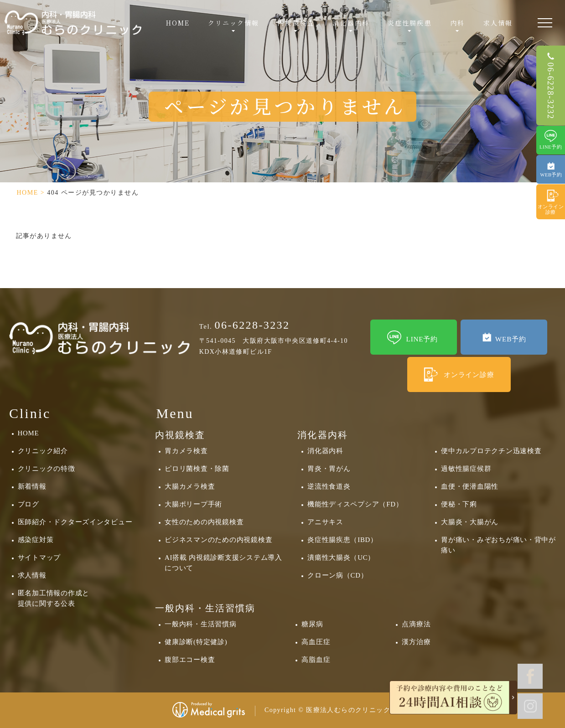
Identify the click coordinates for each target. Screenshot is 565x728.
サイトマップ (39, 558)
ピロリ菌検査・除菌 (197, 469)
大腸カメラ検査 (190, 486)
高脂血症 (316, 660)
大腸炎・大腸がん (470, 522)
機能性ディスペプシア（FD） (355, 504)
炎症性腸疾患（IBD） (342, 540)
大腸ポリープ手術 (193, 504)
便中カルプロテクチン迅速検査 (491, 451)
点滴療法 (416, 624)
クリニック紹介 (43, 451)
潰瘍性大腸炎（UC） (341, 558)
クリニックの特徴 (47, 469)
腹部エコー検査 (190, 660)
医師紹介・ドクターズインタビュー (75, 522)
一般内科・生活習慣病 (200, 624)
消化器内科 (325, 451)
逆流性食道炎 (329, 486)
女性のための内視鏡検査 (204, 522)
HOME (178, 23)
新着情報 (32, 486)
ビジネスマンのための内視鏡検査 (218, 540)
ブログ (29, 504)
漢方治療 (416, 642)
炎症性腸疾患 (410, 23)
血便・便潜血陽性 (470, 486)
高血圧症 (316, 642)
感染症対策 (36, 540)
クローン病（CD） (337, 575)
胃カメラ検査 (186, 451)
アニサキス (325, 522)
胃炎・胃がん (329, 469)
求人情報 (498, 23)
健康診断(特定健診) (196, 642)
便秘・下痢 (459, 504)
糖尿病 (312, 624)
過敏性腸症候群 (466, 469)
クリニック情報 (233, 23)
